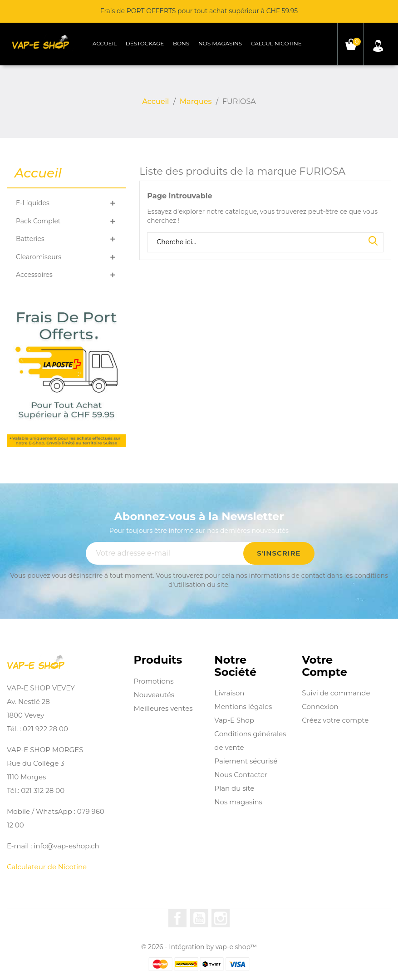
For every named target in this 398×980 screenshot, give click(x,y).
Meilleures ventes (163, 708)
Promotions (154, 681)
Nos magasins (220, 43)
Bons (181, 43)
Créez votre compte (335, 720)
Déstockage (145, 43)
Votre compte (324, 666)
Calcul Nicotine (276, 43)
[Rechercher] (265, 242)
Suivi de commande (336, 693)
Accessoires (34, 275)
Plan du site (234, 788)
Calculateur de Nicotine (47, 867)
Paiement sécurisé (246, 761)
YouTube (199, 918)
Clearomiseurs (39, 257)
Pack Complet (38, 221)
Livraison (229, 693)
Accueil (105, 43)
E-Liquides (33, 203)
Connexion (320, 707)
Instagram (221, 918)
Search (373, 241)
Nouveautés (154, 695)
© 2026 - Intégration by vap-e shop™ (199, 947)
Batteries (30, 239)
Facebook (177, 918)
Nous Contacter (241, 775)
